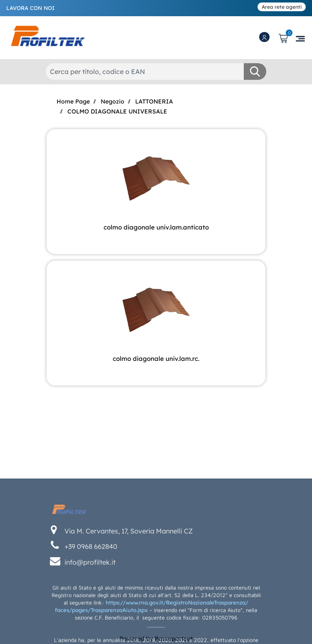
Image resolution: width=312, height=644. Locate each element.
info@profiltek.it (90, 601)
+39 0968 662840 (91, 585)
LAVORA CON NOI (30, 8)
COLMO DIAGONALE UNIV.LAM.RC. (156, 359)
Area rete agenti (282, 7)
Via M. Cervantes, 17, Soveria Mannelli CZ (129, 570)
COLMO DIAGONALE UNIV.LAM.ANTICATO (156, 227)
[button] (255, 72)
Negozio (113, 101)
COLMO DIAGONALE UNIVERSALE (117, 111)
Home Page (73, 101)
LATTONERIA (154, 101)
